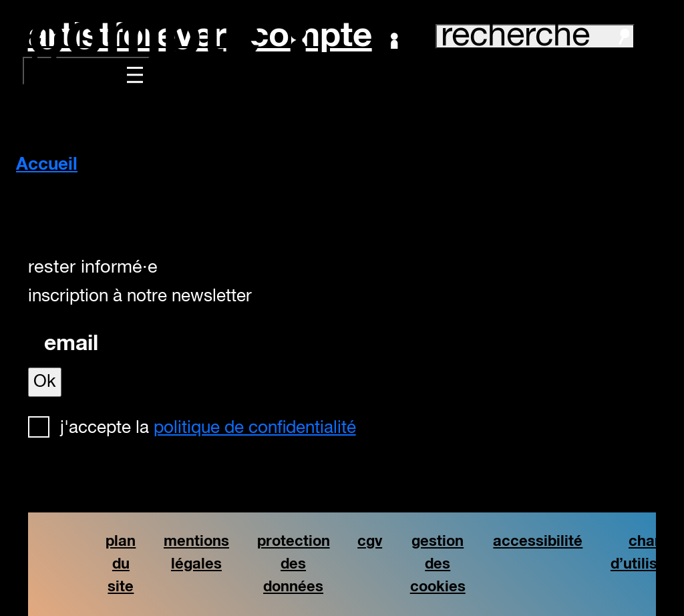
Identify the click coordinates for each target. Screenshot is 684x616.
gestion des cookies (438, 564)
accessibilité (538, 542)
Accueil (47, 165)
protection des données (294, 564)
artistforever (127, 36)
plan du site (121, 564)
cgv (370, 542)
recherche (535, 36)
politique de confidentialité (255, 428)
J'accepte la (208, 428)
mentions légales (196, 553)
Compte (324, 37)
